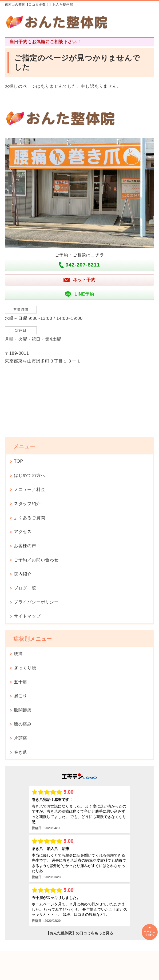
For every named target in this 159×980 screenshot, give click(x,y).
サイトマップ (27, 616)
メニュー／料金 (30, 489)
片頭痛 (21, 738)
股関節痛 (23, 710)
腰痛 (18, 654)
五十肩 (21, 682)
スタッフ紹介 (27, 504)
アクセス (23, 532)
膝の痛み (23, 724)
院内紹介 (25, 574)
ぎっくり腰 (25, 668)
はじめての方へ (30, 475)
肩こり (21, 696)
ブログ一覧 (25, 588)
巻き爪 (21, 752)
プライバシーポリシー (36, 602)
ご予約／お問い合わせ (36, 560)
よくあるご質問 (30, 518)
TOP (19, 461)
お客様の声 (25, 546)
